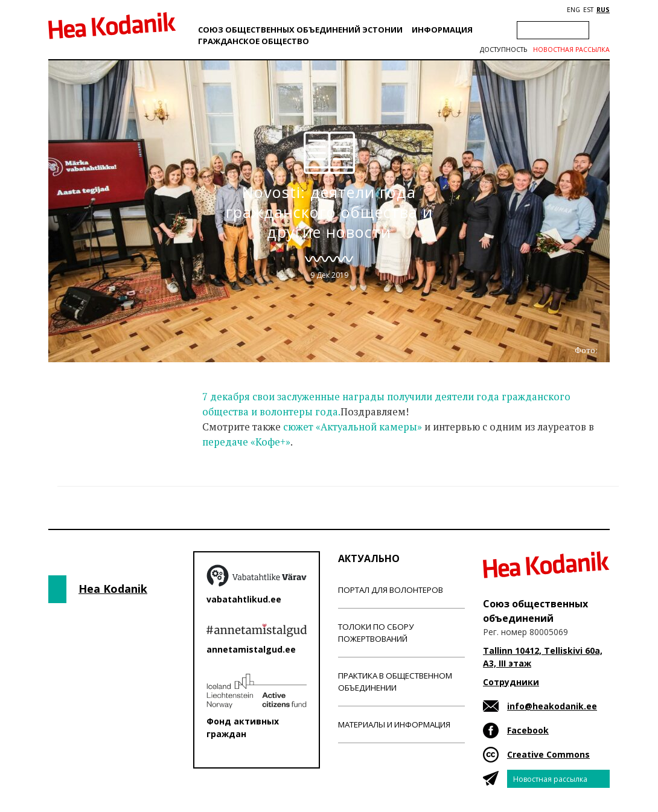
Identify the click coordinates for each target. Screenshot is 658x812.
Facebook (528, 730)
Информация (442, 30)
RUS (603, 10)
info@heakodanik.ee (552, 706)
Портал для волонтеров (391, 590)
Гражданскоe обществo (254, 41)
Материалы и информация (394, 724)
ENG (573, 10)
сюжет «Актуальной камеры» (353, 427)
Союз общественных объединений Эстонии (300, 30)
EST (588, 10)
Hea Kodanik (113, 589)
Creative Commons (548, 754)
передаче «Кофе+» (246, 442)
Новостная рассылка (571, 50)
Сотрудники (511, 682)
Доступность (503, 50)
